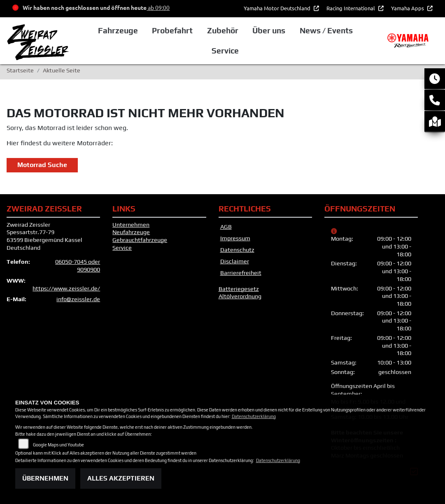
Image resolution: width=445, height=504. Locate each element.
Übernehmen (45, 478)
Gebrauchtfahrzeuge (140, 240)
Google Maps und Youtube (58, 445)
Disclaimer (235, 261)
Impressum (235, 238)
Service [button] (225, 51)
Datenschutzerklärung (254, 416)
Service (122, 248)
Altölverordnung (240, 296)
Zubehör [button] (223, 30)
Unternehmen (131, 225)
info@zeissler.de (78, 299)
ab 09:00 (158, 7)
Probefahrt (172, 30)
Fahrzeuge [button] (118, 30)
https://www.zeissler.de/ (66, 288)
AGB (226, 227)
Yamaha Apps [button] (408, 8)
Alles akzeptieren (121, 478)
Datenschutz (237, 250)
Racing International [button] (351, 8)
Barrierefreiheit (241, 273)
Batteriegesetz (239, 289)
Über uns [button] (269, 30)
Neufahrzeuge (131, 232)
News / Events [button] (326, 30)
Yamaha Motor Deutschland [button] (278, 8)
